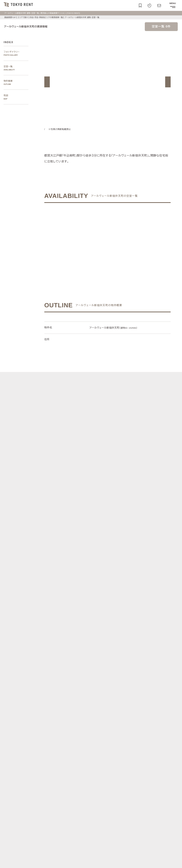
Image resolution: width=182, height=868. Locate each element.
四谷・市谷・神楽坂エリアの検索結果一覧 (50, 17)
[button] (47, 82)
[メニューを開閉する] (173, 5)
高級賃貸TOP (10, 17)
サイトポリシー (46, 853)
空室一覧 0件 (161, 27)
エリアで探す (23, 17)
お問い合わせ (10, 861)
